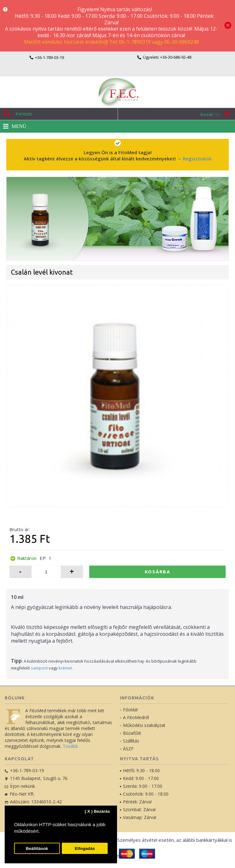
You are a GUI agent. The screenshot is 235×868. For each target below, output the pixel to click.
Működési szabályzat (143, 725)
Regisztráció (197, 159)
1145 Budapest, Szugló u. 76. (37, 778)
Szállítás (130, 741)
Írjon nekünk (20, 786)
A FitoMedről (134, 717)
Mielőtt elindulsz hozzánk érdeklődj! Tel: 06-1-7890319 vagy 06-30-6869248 (111, 42)
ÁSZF (127, 749)
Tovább (70, 746)
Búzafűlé (130, 733)
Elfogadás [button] (85, 848)
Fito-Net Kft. (20, 794)
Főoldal (129, 710)
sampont (39, 668)
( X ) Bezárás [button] (97, 811)
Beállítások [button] (37, 848)
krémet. (66, 668)
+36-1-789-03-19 (24, 770)
